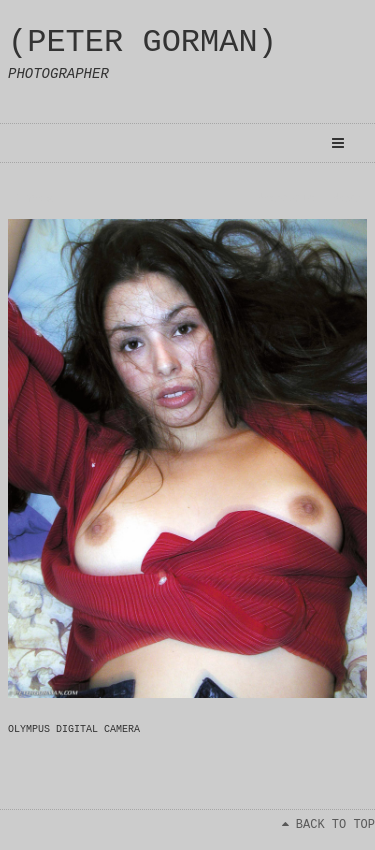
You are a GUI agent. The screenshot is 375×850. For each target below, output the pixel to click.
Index (35, 199)
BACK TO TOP (328, 825)
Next (346, 199)
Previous (286, 199)
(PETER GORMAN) (142, 42)
